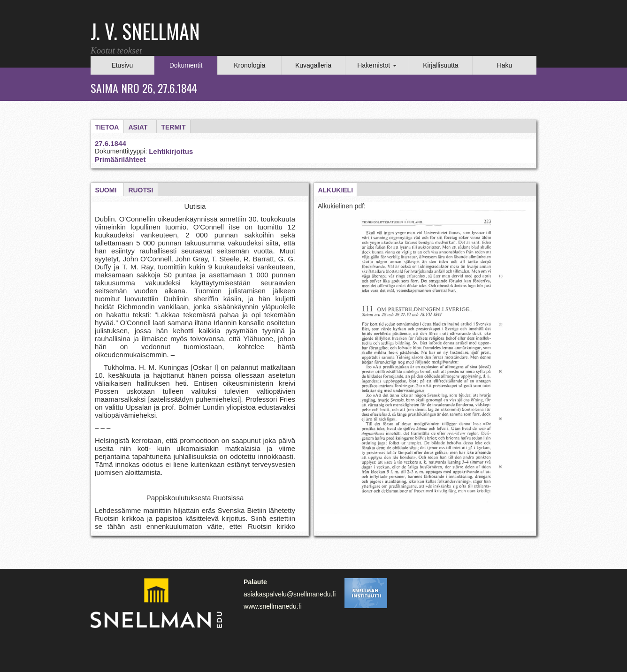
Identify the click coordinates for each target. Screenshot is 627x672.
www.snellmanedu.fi (273, 606)
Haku (505, 65)
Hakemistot (377, 65)
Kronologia (249, 65)
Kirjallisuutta (440, 65)
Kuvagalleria (313, 65)
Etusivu (122, 65)
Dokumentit (186, 65)
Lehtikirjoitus (171, 151)
